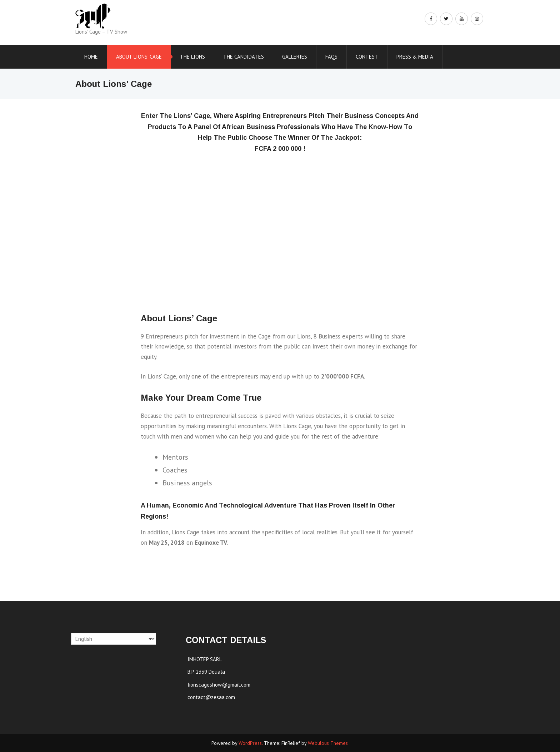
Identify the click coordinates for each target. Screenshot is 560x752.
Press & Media (415, 57)
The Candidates (244, 57)
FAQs (331, 57)
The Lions (192, 57)
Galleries (295, 57)
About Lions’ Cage (139, 57)
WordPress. (251, 743)
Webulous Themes (328, 743)
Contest (367, 57)
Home (91, 57)
